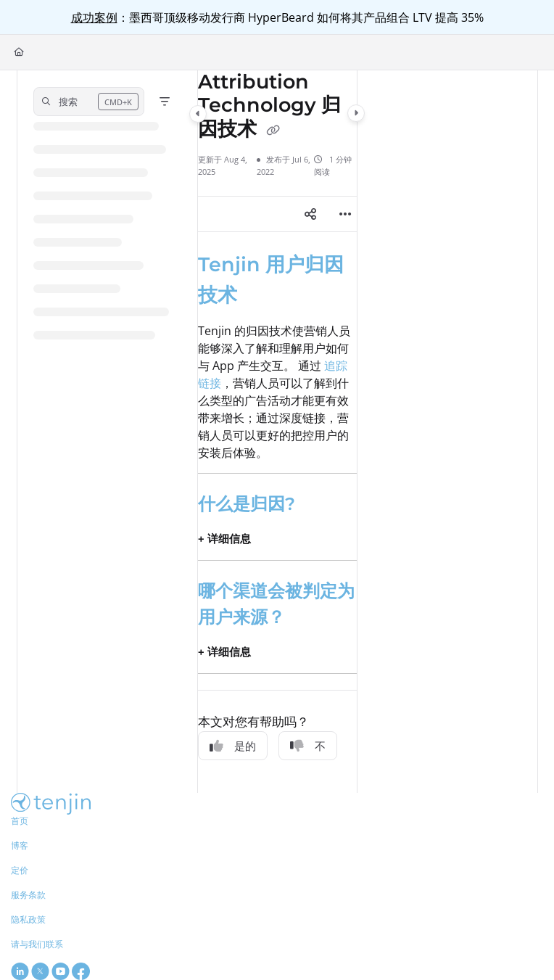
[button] (89, 102)
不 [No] (308, 746)
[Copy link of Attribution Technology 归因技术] (273, 131)
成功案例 (94, 17)
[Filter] (165, 102)
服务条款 (28, 895)
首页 (20, 821)
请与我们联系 (37, 944)
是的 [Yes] (233, 746)
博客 (20, 845)
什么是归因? (247, 504)
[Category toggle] (198, 114)
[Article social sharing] (310, 214)
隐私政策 (28, 919)
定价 (20, 870)
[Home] (19, 53)
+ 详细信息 (224, 538)
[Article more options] (345, 214)
